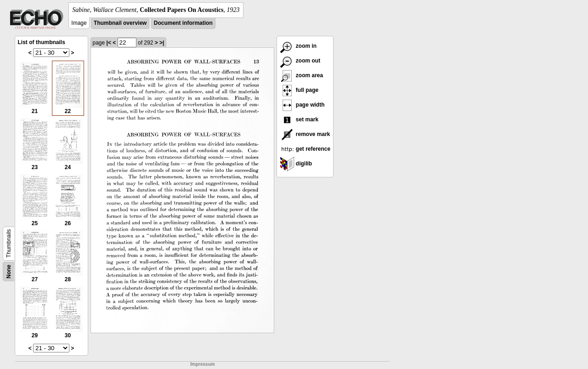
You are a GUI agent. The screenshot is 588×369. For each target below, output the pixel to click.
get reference (305, 149)
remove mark (305, 134)
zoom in (298, 46)
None (9, 272)
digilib (296, 164)
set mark (299, 119)
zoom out (300, 61)
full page (299, 90)
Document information (183, 23)
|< (109, 43)
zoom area (302, 75)
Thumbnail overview (120, 23)
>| (162, 43)
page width (302, 105)
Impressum (202, 364)
